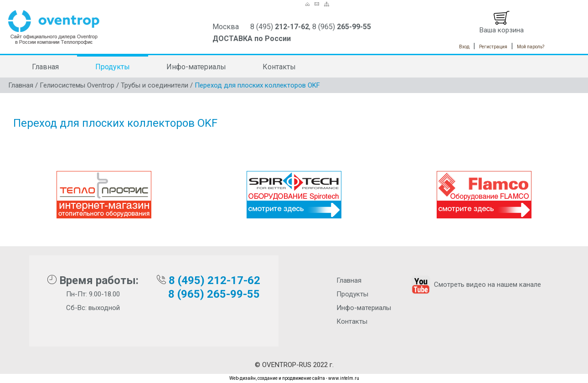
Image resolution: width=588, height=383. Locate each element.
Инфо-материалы (196, 67)
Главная (45, 67)
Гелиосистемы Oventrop (77, 85)
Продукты (113, 67)
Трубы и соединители (155, 85)
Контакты (279, 67)
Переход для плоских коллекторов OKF (257, 85)
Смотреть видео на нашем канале (475, 285)
